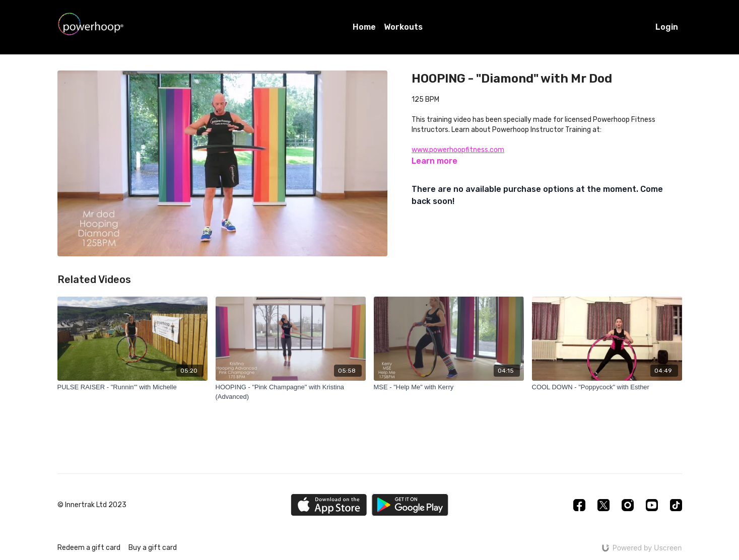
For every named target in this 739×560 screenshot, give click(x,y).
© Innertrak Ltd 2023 (92, 505)
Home (364, 27)
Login (667, 27)
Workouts (403, 27)
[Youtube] (652, 505)
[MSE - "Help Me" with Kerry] (449, 387)
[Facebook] (579, 505)
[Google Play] (410, 505)
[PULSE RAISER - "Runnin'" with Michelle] (132, 387)
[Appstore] (329, 505)
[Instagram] (628, 505)
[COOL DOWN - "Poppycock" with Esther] (607, 387)
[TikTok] (676, 505)
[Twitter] (603, 505)
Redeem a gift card (89, 548)
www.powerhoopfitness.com (458, 150)
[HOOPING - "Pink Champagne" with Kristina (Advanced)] (291, 392)
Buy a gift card (153, 548)
